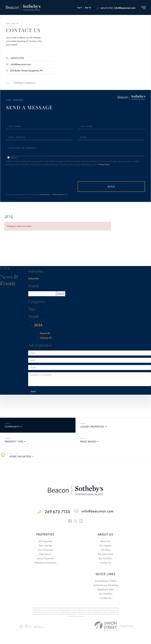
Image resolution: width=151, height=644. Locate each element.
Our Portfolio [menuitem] (105, 556)
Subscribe (33, 275)
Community (12, 423)
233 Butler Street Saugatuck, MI (24, 71)
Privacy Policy (104, 161)
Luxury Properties (92, 423)
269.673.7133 (107, 8)
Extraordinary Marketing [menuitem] (106, 583)
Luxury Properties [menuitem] (45, 556)
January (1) (46, 334)
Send (130, 183)
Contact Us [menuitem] (105, 560)
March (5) (45, 330)
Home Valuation (20, 453)
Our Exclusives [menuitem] (45, 547)
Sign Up (88, 8)
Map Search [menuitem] (45, 552)
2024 (38, 321)
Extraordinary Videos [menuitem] (106, 578)
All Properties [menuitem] (45, 539)
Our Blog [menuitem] (105, 547)
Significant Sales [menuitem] (106, 587)
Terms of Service (58, 191)
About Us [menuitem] (105, 539)
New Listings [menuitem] (45, 543)
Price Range (88, 438)
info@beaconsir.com (125, 8)
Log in (79, 8)
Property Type (14, 438)
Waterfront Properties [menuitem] (45, 560)
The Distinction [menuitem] (105, 552)
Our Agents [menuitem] (105, 543)
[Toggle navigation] (144, 8)
